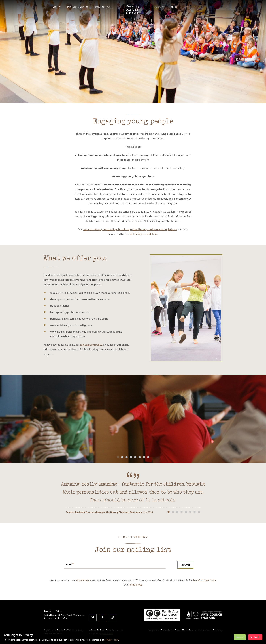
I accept (240, 637)
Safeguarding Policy (91, 345)
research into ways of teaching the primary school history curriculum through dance (130, 229)
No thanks (255, 637)
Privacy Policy (112, 640)
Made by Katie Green (133, 10)
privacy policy (84, 580)
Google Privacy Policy (205, 580)
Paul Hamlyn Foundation (143, 234)
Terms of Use (135, 585)
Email (69, 564)
